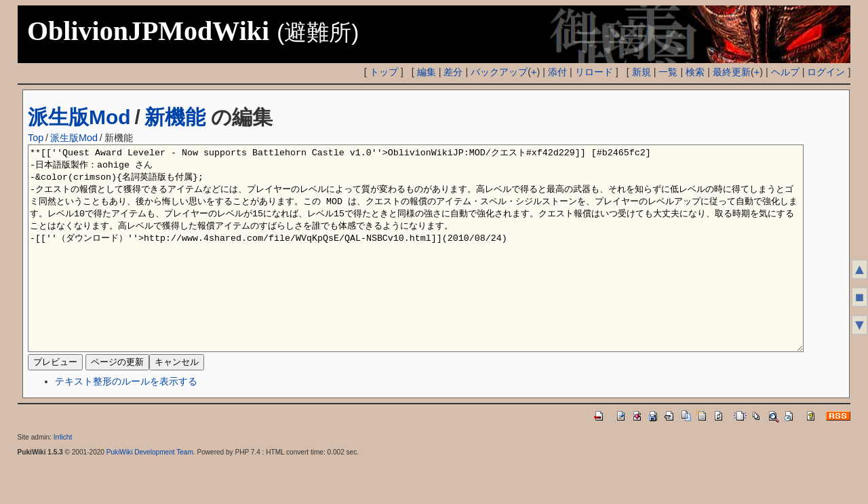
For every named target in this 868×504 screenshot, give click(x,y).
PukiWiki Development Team (150, 493)
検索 (695, 72)
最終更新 (732, 72)
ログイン (826, 72)
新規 (642, 72)
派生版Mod (79, 117)
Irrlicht (63, 478)
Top (36, 138)
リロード (594, 72)
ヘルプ (785, 72)
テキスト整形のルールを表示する (126, 422)
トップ (384, 72)
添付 (557, 72)
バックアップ (499, 72)
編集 (427, 72)
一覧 (668, 72)
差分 (453, 72)
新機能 (175, 117)
